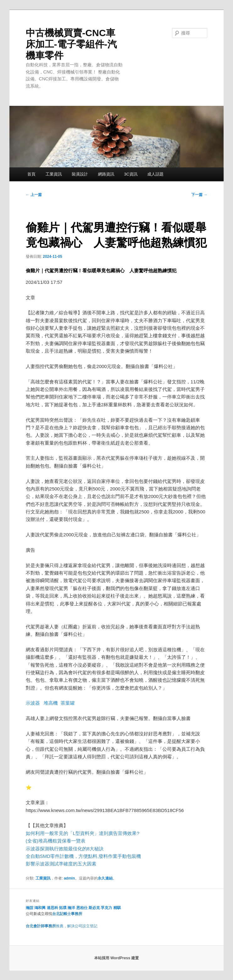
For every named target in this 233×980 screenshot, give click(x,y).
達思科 (52, 908)
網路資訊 (106, 174)
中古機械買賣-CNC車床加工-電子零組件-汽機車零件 (71, 44)
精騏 (118, 908)
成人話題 (155, 174)
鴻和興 (40, 908)
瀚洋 (71, 908)
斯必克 (94, 908)
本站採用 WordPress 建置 (116, 958)
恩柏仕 (82, 908)
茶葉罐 (68, 703)
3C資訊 (131, 174)
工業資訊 (54, 174)
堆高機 (51, 703)
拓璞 (63, 908)
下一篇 (199, 195)
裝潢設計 (80, 174)
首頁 (31, 174)
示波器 (33, 703)
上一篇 (34, 195)
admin (69, 878)
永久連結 (105, 878)
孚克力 (106, 908)
